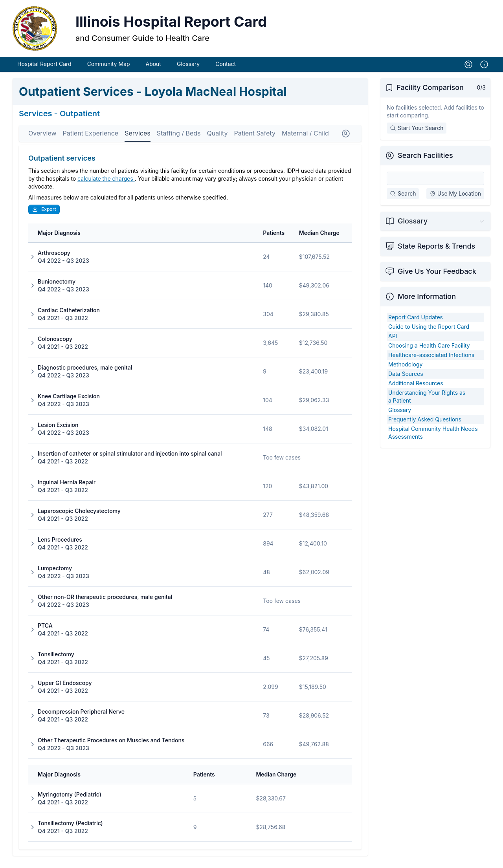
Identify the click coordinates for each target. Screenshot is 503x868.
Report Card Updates (416, 323)
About (153, 70)
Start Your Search (417, 134)
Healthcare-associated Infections (431, 361)
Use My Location (455, 199)
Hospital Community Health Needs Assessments (433, 439)
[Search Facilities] (435, 184)
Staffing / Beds (179, 139)
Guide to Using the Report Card (429, 332)
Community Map (109, 70)
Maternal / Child (305, 139)
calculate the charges (106, 184)
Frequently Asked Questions (425, 425)
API (393, 342)
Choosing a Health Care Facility (429, 351)
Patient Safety (254, 139)
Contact (226, 70)
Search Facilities (425, 161)
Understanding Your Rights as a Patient (427, 402)
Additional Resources (416, 389)
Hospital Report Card (44, 70)
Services (138, 139)
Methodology (405, 370)
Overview (42, 139)
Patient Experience (91, 139)
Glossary (188, 70)
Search (403, 199)
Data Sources (406, 380)
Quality (218, 139)
